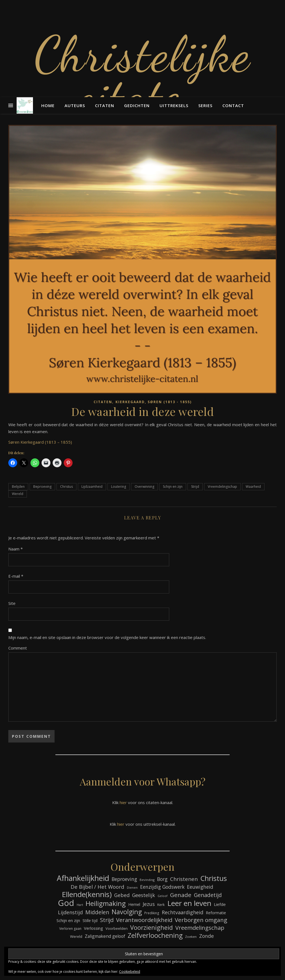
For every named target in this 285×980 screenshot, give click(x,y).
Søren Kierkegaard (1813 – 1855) (40, 442)
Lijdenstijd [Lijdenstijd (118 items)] (70, 912)
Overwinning (144, 487)
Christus (66, 487)
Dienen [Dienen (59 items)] (132, 887)
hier (123, 802)
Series (205, 105)
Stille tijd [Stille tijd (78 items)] (90, 920)
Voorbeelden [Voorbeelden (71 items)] (117, 928)
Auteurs (75, 105)
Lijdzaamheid (92, 487)
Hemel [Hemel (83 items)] (134, 904)
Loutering (119, 487)
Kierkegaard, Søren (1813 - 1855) (154, 402)
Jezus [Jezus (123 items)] (149, 904)
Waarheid (253, 487)
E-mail (16, 576)
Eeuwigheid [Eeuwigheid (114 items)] (200, 887)
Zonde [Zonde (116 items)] (206, 936)
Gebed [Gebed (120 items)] (122, 895)
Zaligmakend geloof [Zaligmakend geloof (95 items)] (105, 936)
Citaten (105, 105)
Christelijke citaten (143, 75)
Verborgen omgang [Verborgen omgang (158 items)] (201, 920)
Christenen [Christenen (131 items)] (184, 879)
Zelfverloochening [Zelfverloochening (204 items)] (155, 935)
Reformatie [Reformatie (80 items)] (216, 913)
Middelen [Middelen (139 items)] (97, 912)
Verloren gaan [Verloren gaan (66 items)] (70, 929)
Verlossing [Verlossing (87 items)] (93, 928)
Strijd (195, 487)
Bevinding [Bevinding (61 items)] (147, 880)
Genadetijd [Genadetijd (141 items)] (208, 895)
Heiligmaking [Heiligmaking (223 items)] (106, 903)
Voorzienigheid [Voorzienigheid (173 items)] (152, 927)
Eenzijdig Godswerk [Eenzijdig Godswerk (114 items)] (162, 887)
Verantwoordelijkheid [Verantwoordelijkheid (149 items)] (144, 920)
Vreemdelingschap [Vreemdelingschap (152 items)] (200, 928)
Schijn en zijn (173, 487)
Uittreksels (174, 105)
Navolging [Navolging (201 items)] (127, 912)
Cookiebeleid (130, 972)
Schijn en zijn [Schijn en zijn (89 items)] (68, 920)
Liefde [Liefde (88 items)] (220, 904)
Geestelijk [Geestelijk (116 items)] (144, 895)
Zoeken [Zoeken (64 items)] (191, 937)
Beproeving (42, 487)
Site (12, 603)
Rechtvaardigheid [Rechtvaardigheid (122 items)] (183, 912)
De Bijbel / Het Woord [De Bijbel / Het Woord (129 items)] (97, 887)
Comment (18, 648)
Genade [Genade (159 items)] (181, 895)
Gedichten (137, 105)
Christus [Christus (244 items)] (214, 878)
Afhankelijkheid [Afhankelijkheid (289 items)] (83, 878)
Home (48, 105)
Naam (16, 549)
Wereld (18, 494)
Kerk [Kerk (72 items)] (161, 905)
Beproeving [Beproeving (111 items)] (124, 879)
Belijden (18, 487)
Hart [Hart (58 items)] (80, 905)
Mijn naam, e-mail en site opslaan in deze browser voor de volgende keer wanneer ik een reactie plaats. (107, 637)
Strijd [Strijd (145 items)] (107, 920)
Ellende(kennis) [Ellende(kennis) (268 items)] (87, 894)
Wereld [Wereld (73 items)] (76, 936)
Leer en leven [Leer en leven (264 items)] (189, 903)
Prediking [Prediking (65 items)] (152, 913)
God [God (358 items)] (66, 903)
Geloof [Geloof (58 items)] (163, 896)
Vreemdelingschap (222, 487)
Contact (233, 105)
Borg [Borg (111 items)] (162, 879)
